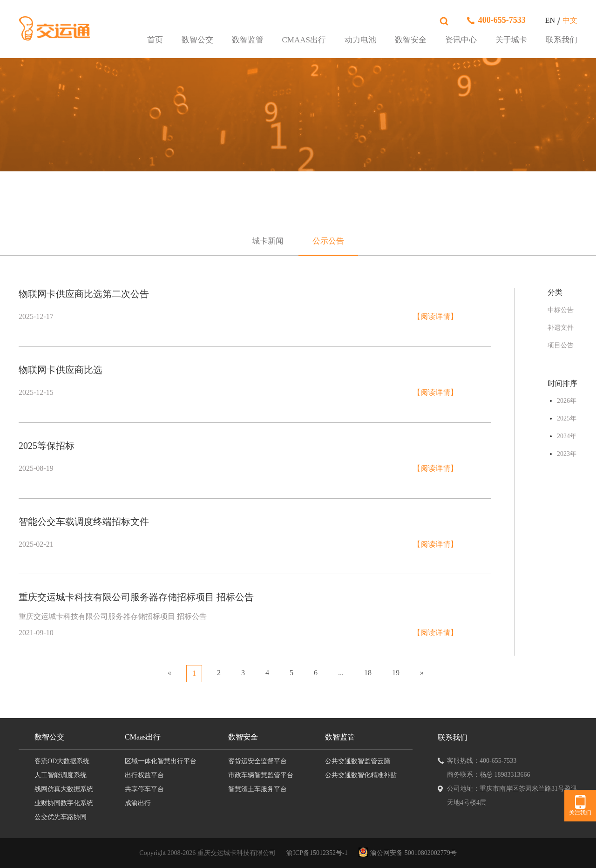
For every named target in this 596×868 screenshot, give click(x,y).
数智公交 (197, 40)
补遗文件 (561, 328)
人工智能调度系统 (61, 775)
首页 (155, 40)
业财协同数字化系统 (64, 803)
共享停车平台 (144, 789)
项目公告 (561, 345)
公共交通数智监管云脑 (358, 761)
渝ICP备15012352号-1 (317, 853)
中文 (570, 20)
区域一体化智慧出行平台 (161, 761)
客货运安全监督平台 (257, 761)
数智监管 (248, 40)
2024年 (567, 436)
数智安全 (411, 40)
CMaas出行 (304, 40)
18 (368, 673)
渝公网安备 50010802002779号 (413, 853)
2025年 (567, 418)
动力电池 (360, 40)
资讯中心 (461, 40)
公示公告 (328, 241)
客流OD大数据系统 (62, 761)
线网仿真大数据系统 (64, 789)
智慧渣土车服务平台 (257, 789)
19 (396, 673)
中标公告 (561, 310)
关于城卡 (511, 40)
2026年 (567, 401)
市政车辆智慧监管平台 (261, 775)
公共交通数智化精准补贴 (361, 775)
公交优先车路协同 (61, 817)
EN (550, 20)
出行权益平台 (144, 775)
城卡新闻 (268, 241)
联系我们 (562, 40)
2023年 (567, 454)
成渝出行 (138, 803)
